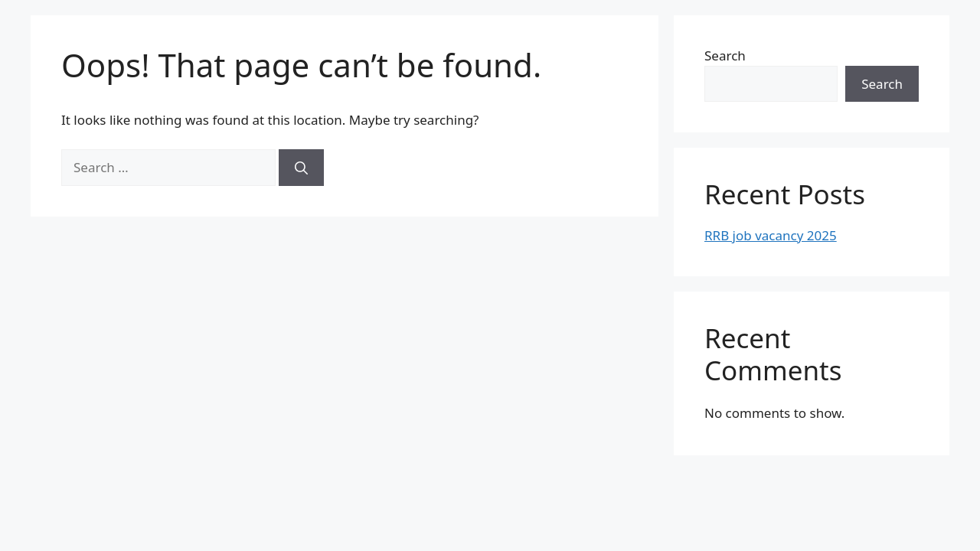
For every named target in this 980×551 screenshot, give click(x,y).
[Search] (301, 168)
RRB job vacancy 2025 (771, 235)
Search (725, 55)
